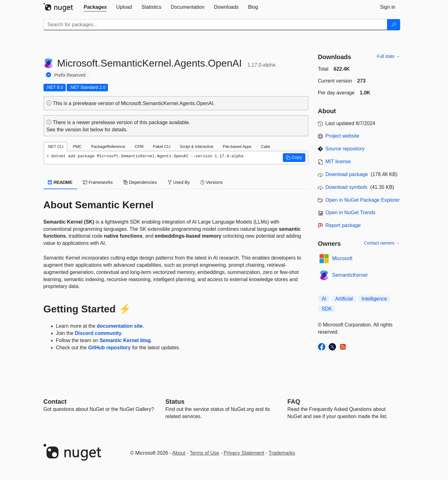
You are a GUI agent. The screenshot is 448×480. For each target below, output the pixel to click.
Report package (343, 225)
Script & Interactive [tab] (197, 147)
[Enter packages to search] (215, 25)
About (179, 453)
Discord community (98, 333)
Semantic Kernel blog (125, 340)
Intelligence (374, 299)
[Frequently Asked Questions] (294, 402)
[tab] (95, 7)
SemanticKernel (350, 275)
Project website (342, 136)
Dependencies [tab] (140, 182)
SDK (327, 309)
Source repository (345, 149)
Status (175, 402)
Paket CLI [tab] (162, 147)
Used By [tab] (179, 182)
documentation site (120, 326)
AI (324, 299)
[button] (294, 158)
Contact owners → (382, 243)
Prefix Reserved (70, 75)
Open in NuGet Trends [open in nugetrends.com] (350, 212)
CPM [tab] (139, 147)
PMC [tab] (77, 147)
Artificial (344, 299)
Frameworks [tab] (98, 182)
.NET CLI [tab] (55, 147)
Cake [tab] (266, 147)
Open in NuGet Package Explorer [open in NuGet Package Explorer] (362, 200)
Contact (55, 402)
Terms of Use (204, 453)
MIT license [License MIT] (338, 162)
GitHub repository (109, 348)
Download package (347, 174)
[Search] (394, 25)
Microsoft (342, 258)
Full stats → (389, 56)
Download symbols (346, 187)
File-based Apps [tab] (237, 147)
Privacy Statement (244, 453)
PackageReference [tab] (108, 147)
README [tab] (60, 182)
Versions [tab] (211, 182)
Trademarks (282, 453)
